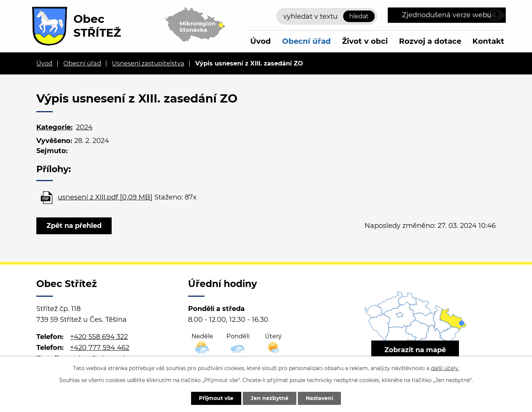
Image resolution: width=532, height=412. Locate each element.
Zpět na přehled (74, 226)
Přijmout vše (216, 398)
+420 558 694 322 (99, 337)
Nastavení (319, 398)
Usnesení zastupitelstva (148, 63)
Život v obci (365, 41)
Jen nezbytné (270, 398)
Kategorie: (55, 127)
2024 (84, 127)
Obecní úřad (306, 41)
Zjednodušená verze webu (447, 15)
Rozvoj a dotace (430, 41)
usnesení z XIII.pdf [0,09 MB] (105, 197)
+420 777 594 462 (100, 348)
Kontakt (488, 41)
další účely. (445, 368)
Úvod (261, 41)
